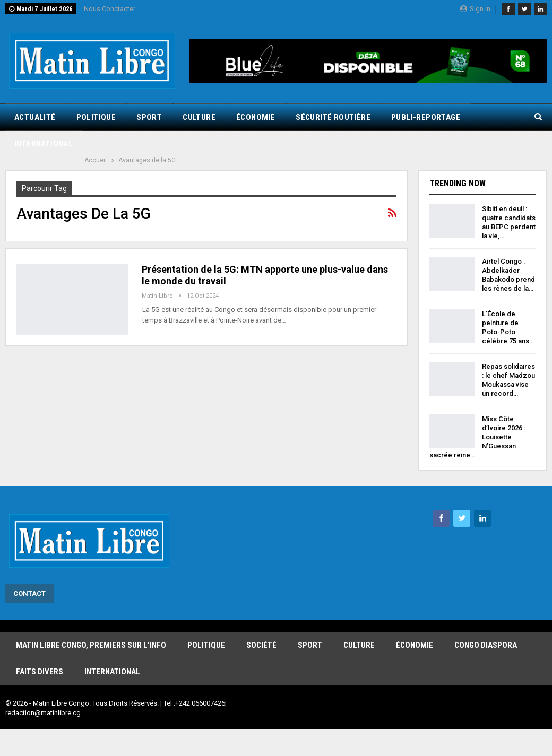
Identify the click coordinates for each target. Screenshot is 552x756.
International (44, 144)
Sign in (475, 9)
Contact (29, 593)
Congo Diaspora (486, 645)
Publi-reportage (426, 117)
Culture (199, 117)
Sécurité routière (333, 117)
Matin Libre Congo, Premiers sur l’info (91, 645)
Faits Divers (40, 672)
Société (261, 645)
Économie (256, 117)
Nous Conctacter (110, 9)
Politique (96, 117)
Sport (149, 117)
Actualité (35, 117)
